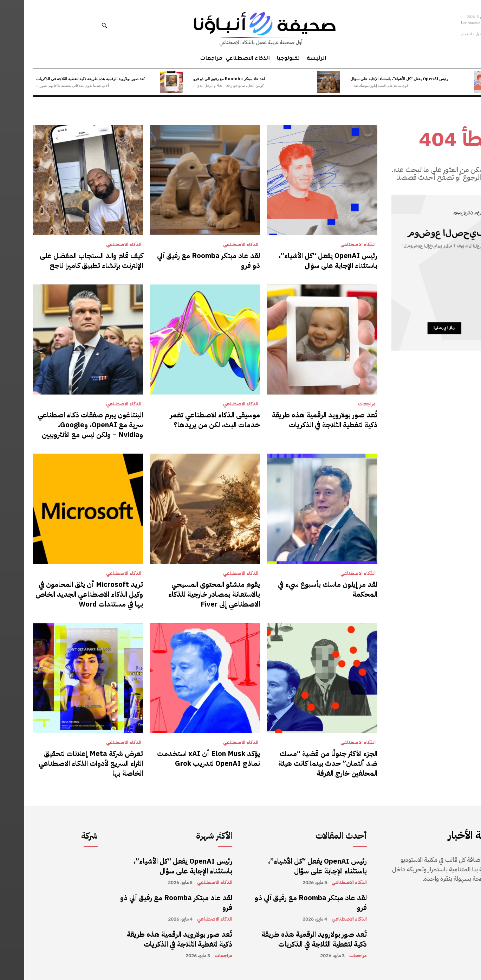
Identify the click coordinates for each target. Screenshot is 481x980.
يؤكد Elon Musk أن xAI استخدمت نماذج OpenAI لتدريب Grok (184, 758)
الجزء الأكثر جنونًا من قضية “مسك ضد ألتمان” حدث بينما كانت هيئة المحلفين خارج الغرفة (304, 763)
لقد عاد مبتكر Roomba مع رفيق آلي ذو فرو (205, 78)
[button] (80, 25)
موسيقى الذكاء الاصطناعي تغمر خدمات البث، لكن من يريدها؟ (191, 420)
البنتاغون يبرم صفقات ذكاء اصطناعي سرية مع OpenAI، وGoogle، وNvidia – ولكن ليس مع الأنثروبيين (66, 425)
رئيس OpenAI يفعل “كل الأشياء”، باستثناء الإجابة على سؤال (375, 78)
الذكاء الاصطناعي (334, 245)
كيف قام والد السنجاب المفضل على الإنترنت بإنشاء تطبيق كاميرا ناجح (67, 261)
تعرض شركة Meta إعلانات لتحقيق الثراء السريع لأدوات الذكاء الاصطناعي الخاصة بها (67, 763)
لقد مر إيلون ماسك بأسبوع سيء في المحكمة (303, 589)
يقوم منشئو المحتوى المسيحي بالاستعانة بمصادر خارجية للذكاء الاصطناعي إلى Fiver (190, 594)
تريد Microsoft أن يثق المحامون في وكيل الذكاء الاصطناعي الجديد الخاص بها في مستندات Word (65, 594)
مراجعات (343, 404)
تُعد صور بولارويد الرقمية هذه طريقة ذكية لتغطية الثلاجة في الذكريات (66, 78)
